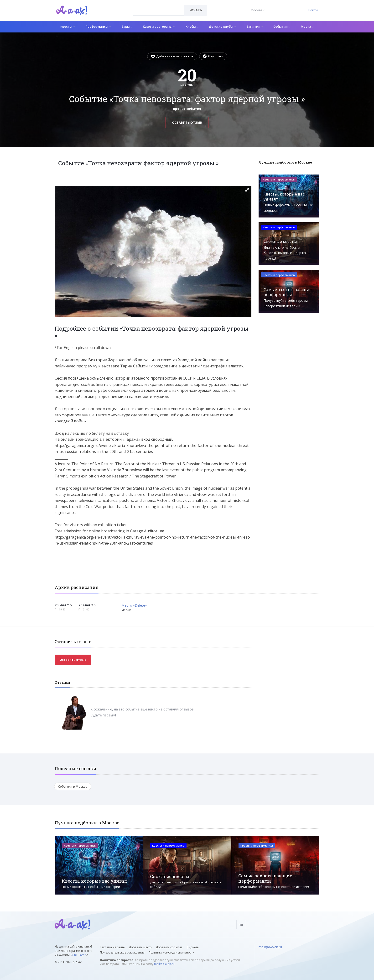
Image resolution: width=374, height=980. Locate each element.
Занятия (255, 26)
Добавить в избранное (172, 56)
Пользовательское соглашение (122, 952)
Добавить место (140, 947)
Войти (313, 10)
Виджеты (193, 947)
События (282, 26)
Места (307, 26)
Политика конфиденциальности (171, 952)
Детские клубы (222, 26)
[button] (247, 190)
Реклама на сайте (112, 947)
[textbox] (159, 7)
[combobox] (159, 10)
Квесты (68, 26)
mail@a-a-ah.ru (164, 964)
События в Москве (73, 786)
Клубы (192, 26)
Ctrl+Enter (79, 955)
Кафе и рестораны (159, 26)
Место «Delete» (134, 606)
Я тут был (213, 56)
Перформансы (98, 26)
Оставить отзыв (187, 122)
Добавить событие (169, 947)
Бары (127, 26)
